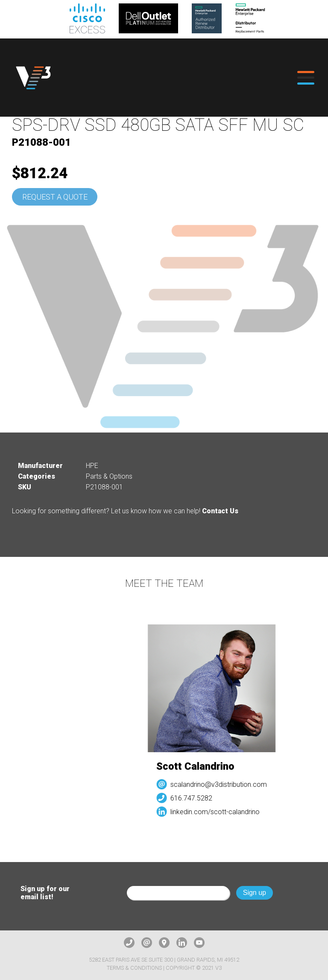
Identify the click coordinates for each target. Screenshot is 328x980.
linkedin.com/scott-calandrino (218, 812)
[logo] (33, 78)
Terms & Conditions (134, 968)
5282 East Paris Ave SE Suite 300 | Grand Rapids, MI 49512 (164, 960)
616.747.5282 (194, 798)
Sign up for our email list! (45, 893)
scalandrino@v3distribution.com (221, 784)
